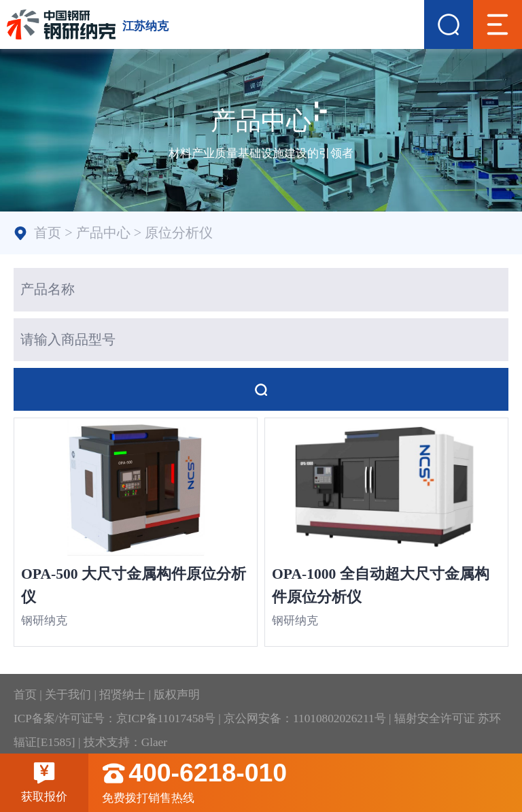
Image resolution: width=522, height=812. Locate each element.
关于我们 (68, 695)
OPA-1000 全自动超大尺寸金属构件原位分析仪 (381, 586)
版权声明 (177, 695)
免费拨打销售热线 (312, 782)
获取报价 (44, 782)
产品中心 (103, 233)
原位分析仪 (179, 233)
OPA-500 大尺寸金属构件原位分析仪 (134, 586)
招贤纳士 (122, 695)
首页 (48, 233)
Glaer (154, 742)
